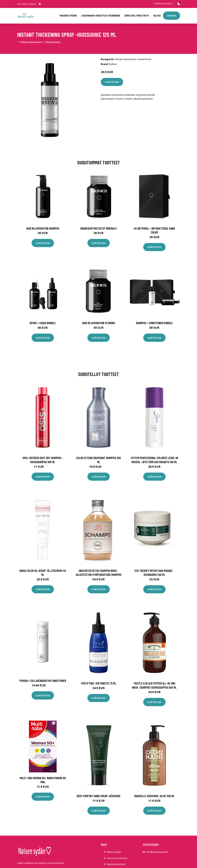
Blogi (157, 16)
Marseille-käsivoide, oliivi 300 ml (154, 796)
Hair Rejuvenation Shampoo (43, 228)
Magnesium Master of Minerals (98, 228)
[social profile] (40, 4)
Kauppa (172, 16)
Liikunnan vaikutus (117, 858)
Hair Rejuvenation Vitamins (99, 323)
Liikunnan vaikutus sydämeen (101, 16)
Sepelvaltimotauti (137, 16)
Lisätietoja (112, 82)
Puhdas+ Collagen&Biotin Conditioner (43, 681)
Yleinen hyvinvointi (31, 42)
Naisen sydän (68, 16)
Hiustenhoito (53, 42)
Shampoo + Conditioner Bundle (154, 323)
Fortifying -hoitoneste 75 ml (99, 683)
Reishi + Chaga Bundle (43, 323)
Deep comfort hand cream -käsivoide (99, 796)
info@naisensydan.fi (163, 3)
